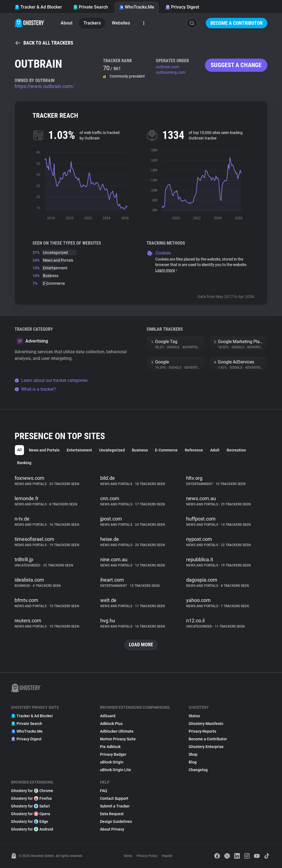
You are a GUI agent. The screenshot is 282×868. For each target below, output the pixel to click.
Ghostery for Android (32, 829)
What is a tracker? (35, 389)
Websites (121, 23)
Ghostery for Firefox (31, 798)
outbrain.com (167, 67)
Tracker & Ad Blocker (38, 7)
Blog (193, 762)
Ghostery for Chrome (32, 791)
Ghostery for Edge (30, 822)
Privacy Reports (202, 731)
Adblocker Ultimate (117, 731)
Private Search (90, 7)
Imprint (167, 856)
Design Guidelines (116, 822)
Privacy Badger (113, 754)
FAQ (104, 791)
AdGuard (108, 716)
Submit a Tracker (115, 806)
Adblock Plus (111, 724)
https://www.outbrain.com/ (44, 86)
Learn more (167, 270)
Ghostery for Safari (30, 806)
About (67, 23)
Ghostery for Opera (31, 814)
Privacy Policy (147, 856)
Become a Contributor (237, 23)
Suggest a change (236, 65)
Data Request (112, 814)
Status (194, 716)
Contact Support (114, 798)
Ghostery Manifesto (206, 724)
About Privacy (112, 829)
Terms (128, 856)
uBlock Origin (112, 762)
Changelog (198, 770)
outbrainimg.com (171, 72)
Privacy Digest (182, 7)
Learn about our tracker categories (51, 380)
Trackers (92, 23)
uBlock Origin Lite (116, 770)
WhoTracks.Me (137, 7)
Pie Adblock (110, 747)
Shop (193, 754)
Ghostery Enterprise (206, 747)
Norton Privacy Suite (118, 739)
